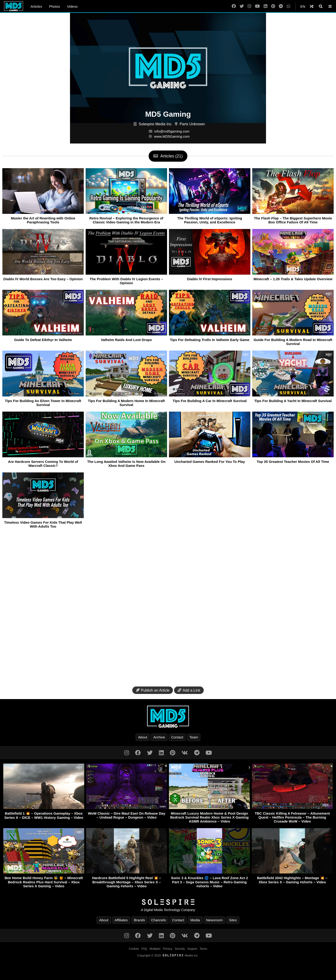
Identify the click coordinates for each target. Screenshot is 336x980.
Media (195, 920)
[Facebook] (234, 6)
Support (192, 949)
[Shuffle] (312, 6)
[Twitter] (242, 6)
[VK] (185, 753)
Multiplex (155, 949)
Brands (140, 920)
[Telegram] (197, 753)
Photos (54, 6)
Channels (159, 920)
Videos (72, 6)
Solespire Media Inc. (156, 124)
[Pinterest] (273, 6)
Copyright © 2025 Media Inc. (168, 955)
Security (180, 949)
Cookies (134, 949)
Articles (36, 6)
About (143, 737)
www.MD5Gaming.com (172, 136)
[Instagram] (249, 6)
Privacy (168, 949)
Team (194, 737)
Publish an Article (153, 690)
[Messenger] (281, 6)
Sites (233, 920)
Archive (159, 737)
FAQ (144, 949)
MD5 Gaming (168, 114)
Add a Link (189, 690)
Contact (177, 737)
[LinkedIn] (266, 6)
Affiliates (121, 920)
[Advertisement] (168, 609)
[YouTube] (257, 6)
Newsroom (214, 920)
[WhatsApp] (289, 6)
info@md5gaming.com (172, 131)
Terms (203, 949)
